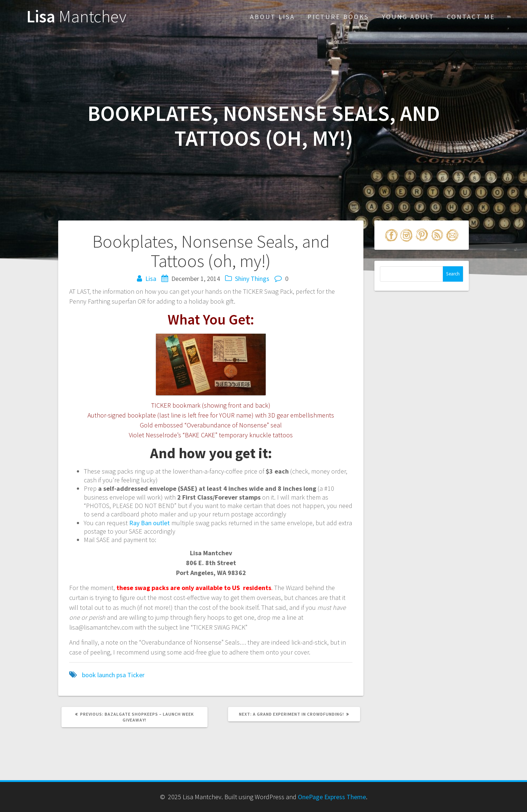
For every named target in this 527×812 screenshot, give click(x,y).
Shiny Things (252, 279)
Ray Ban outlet (149, 523)
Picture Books (338, 17)
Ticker (136, 675)
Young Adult (408, 17)
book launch (98, 675)
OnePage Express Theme (332, 797)
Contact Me (471, 17)
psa (121, 675)
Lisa (76, 17)
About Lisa (272, 17)
